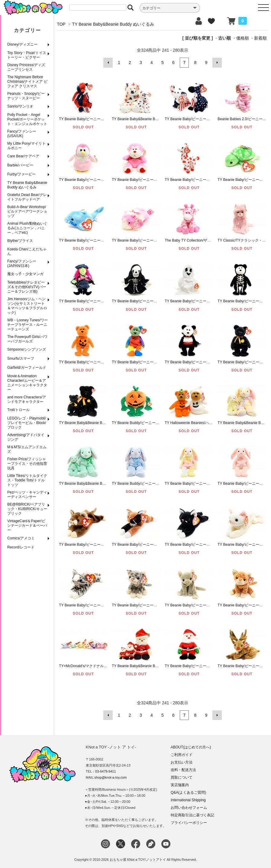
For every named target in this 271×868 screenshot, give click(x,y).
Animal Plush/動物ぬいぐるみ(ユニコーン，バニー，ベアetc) (27, 228)
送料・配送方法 (183, 770)
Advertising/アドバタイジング (26, 437)
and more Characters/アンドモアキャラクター (27, 399)
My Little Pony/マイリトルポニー (26, 146)
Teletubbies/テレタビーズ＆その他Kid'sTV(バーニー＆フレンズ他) (27, 287)
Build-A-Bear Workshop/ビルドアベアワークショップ (27, 211)
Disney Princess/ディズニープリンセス (26, 67)
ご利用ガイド (182, 754)
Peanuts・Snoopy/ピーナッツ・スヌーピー (26, 96)
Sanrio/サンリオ (20, 106)
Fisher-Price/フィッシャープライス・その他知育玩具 (27, 464)
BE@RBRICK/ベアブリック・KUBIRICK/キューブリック (27, 509)
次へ (217, 63)
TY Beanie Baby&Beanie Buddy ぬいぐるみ (27, 185)
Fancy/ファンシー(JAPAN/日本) (22, 264)
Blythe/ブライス (20, 241)
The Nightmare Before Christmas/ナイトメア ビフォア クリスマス (27, 82)
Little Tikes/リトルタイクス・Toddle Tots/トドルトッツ (27, 480)
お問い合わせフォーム (189, 807)
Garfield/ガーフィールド (27, 368)
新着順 (260, 38)
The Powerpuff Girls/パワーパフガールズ (27, 339)
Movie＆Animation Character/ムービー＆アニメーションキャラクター (27, 383)
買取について (182, 777)
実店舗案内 (180, 785)
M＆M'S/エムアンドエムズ (27, 449)
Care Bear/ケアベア (23, 156)
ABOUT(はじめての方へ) (191, 747)
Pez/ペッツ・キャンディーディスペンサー (27, 495)
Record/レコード (21, 547)
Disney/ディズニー (22, 44)
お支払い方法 (182, 762)
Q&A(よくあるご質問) (188, 792)
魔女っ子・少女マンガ (25, 274)
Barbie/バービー (20, 165)
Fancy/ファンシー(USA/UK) (22, 134)
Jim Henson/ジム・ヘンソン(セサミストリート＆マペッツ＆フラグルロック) (27, 306)
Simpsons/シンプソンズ (27, 349)
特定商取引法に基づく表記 (192, 815)
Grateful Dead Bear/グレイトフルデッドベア (27, 197)
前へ (108, 63)
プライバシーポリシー (189, 822)
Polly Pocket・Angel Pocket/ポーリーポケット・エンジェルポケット (27, 119)
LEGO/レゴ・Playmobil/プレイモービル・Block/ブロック (27, 423)
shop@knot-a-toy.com (111, 777)
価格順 (243, 38)
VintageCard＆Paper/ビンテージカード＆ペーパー (27, 526)
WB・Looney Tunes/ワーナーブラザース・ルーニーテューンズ (27, 325)
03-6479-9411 (106, 771)
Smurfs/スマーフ (21, 358)
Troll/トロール (18, 410)
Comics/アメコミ (21, 538)
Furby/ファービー (21, 174)
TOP (61, 24)
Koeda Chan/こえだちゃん (27, 251)
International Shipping (188, 800)
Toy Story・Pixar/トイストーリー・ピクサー (27, 55)
